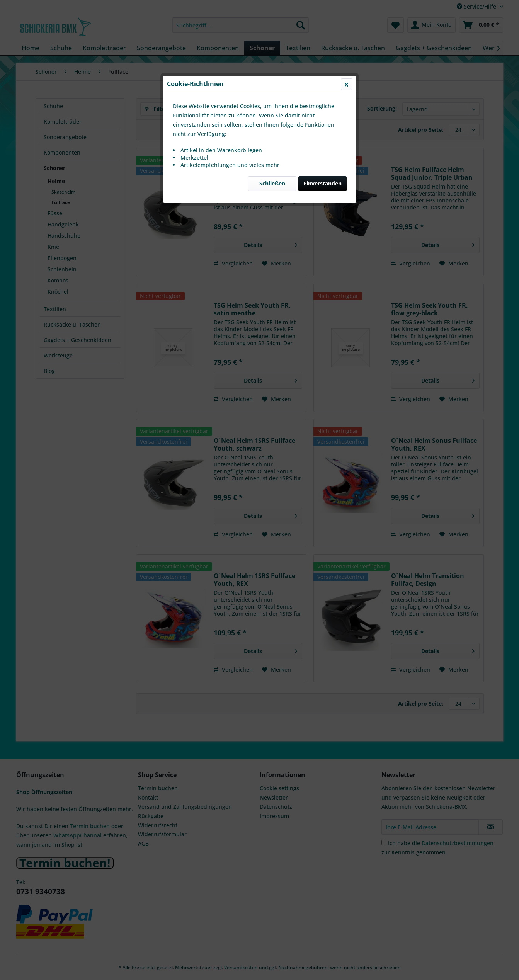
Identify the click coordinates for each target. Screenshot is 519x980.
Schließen (272, 183)
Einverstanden (322, 183)
